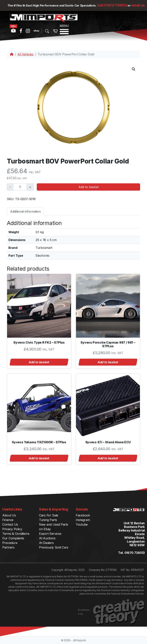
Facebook (83, 515)
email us (138, 5)
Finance (8, 520)
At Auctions (47, 538)
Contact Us (10, 524)
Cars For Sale (49, 515)
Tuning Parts (48, 520)
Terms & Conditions (16, 534)
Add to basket (89, 187)
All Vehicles (25, 54)
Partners (8, 547)
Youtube (82, 524)
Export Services (50, 534)
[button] (134, 69)
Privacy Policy (12, 529)
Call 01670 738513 (112, 5)
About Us (9, 515)
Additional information (25, 211)
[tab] (25, 211)
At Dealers (46, 543)
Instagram (83, 520)
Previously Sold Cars (54, 547)
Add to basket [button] (39, 362)
